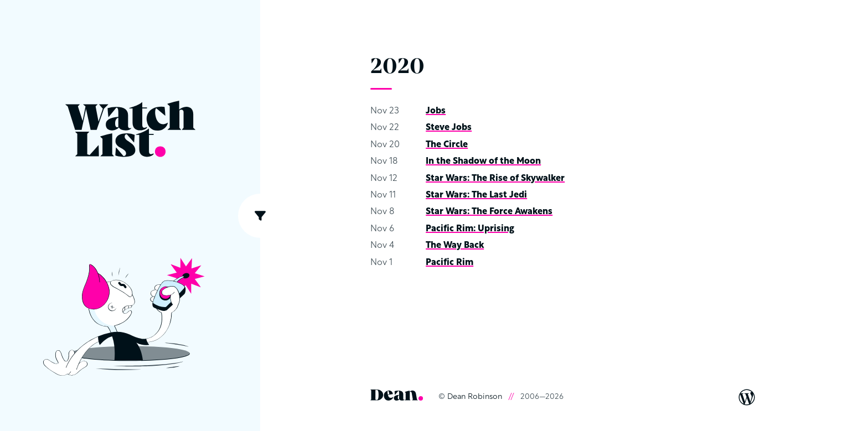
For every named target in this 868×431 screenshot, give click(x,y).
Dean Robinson (475, 397)
